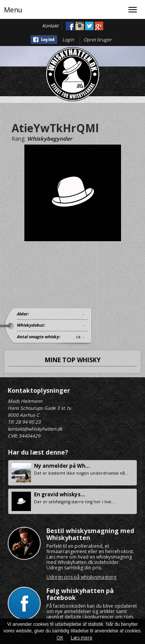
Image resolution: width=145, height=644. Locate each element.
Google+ (99, 26)
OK (60, 638)
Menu (13, 10)
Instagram (80, 26)
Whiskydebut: (31, 325)
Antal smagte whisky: (38, 337)
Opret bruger (98, 40)
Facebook (70, 26)
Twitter (89, 26)
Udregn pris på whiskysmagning (81, 577)
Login (68, 40)
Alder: (23, 314)
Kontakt (50, 26)
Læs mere (82, 638)
